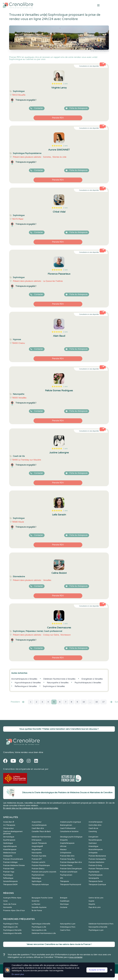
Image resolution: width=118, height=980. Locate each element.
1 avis (65, 387)
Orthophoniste (66, 853)
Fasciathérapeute (95, 840)
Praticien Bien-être (67, 856)
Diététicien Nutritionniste (41, 837)
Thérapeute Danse (96, 881)
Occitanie (64, 907)
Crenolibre (8, 752)
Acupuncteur (37, 822)
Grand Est (36, 901)
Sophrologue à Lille (10, 927)
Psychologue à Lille (39, 927)
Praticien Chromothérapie (13, 859)
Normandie (7, 907)
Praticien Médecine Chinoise (14, 865)
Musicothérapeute (96, 850)
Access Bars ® (9, 822)
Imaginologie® (37, 846)
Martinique (64, 904)
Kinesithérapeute (10, 850)
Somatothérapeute (10, 881)
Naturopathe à (58, 683)
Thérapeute (65, 881)
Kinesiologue (93, 846)
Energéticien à (92, 679)
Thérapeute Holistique (40, 885)
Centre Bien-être (95, 825)
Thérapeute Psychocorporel (71, 885)
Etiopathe (64, 840)
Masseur (63, 850)
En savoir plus (18, 974)
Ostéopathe (8, 856)
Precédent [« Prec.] (18, 702)
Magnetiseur (37, 850)
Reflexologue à (26, 686)
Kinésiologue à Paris (68, 927)
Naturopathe (37, 853)
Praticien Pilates (66, 865)
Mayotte (92, 904)
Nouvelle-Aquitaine (39, 907)
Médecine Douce (10, 853)
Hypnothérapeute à (28, 683)
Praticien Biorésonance (97, 856)
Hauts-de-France (10, 904)
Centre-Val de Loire (96, 898)
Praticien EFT (37, 859)
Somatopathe (94, 878)
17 (103, 702)
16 (97, 702)
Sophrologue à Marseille (41, 924)
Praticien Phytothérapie (41, 865)
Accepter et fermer (97, 970)
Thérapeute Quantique (97, 885)
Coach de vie (93, 828)
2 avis (65, 84)
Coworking (93, 831)
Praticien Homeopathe (97, 859)
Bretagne (64, 898)
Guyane (91, 901)
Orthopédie (93, 853)
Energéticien (93, 837)
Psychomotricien (38, 875)
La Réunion (36, 904)
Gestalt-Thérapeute (39, 843)
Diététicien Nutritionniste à (59, 679)
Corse (5, 901)
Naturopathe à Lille (39, 930)
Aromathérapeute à (24, 679)
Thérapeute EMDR (10, 885)
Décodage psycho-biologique (71, 837)
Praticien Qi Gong (95, 865)
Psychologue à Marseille (12, 930)
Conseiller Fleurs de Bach (41, 831)
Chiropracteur (8, 828)
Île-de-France (37, 911)
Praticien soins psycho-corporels (44, 872)
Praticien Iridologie (10, 862)
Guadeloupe (65, 901)
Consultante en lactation (69, 831)
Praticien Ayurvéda (39, 856)
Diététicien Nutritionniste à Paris (101, 924)
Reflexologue (8, 878)
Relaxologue (36, 878)
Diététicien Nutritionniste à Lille (44, 933)
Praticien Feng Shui (67, 859)
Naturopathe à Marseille (98, 927)
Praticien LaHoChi (38, 862)
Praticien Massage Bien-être (71, 862)
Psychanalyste (94, 872)
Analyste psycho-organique (70, 822)
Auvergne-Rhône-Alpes (12, 898)
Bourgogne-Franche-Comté (42, 898)
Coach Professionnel (68, 828)
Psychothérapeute (96, 875)
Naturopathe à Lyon (68, 924)
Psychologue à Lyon (96, 930)
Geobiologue (8, 843)
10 (84, 702)
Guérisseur (93, 843)
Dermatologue (9, 837)
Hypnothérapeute (10, 846)
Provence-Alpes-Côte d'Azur (14, 911)
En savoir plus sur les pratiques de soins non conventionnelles (31, 808)
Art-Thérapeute (9, 825)
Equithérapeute (9, 840)
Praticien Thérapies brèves (99, 869)
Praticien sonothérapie (69, 872)
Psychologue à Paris (11, 924)
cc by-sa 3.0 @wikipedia (100, 51)
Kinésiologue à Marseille (12, 933)
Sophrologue (37, 881)
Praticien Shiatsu (38, 869)
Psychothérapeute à (88, 683)
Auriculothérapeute (39, 825)
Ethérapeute (37, 840)
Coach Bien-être (38, 828)
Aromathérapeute (95, 822)
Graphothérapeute (67, 843)
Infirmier (63, 846)
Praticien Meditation (96, 862)
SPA (62, 878)
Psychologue (8, 875)
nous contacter (76, 957)
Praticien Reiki (9, 869)
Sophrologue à (54, 686)
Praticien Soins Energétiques (71, 869)
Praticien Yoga (9, 872)
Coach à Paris (65, 930)
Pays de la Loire (95, 907)
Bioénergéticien (66, 825)
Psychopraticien (66, 875)
